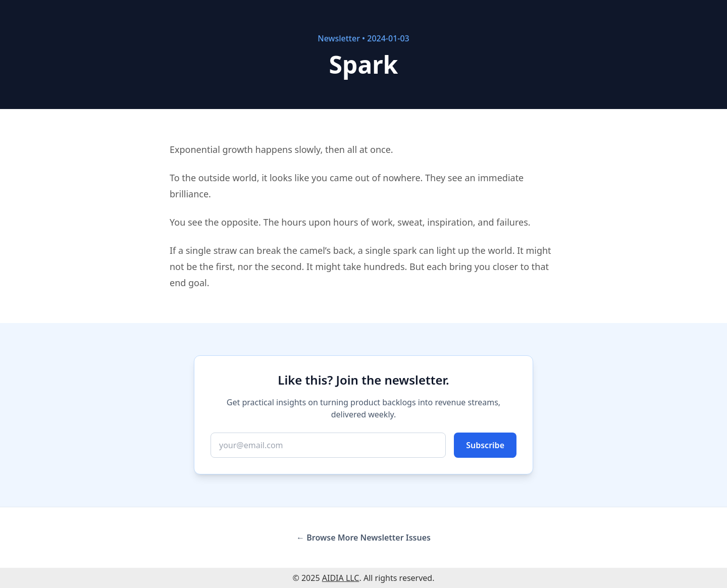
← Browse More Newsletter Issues (363, 538)
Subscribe (485, 445)
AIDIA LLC (341, 578)
